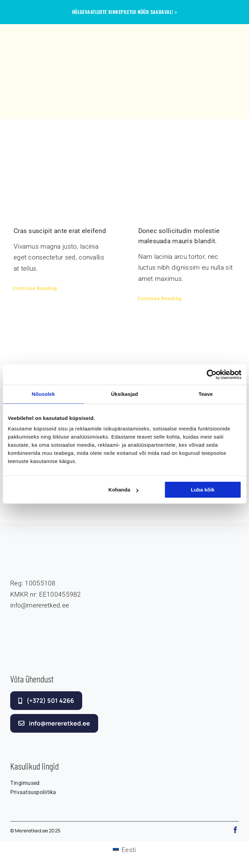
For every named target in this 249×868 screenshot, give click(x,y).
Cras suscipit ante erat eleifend (60, 231)
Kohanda (123, 490)
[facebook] (235, 830)
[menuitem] (124, 850)
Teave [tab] (206, 394)
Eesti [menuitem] (129, 850)
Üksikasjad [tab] (125, 394)
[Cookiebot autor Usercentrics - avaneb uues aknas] (211, 374)
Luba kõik (203, 490)
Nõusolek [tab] (43, 394)
